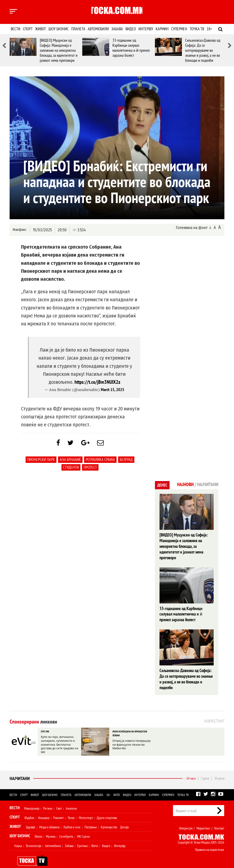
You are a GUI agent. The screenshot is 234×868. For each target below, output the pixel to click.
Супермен (179, 29)
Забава (117, 29)
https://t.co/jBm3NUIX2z (97, 382)
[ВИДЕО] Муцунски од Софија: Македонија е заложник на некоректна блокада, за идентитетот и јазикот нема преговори (59, 50)
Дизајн (125, 819)
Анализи (71, 800)
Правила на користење (210, 842)
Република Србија (100, 461)
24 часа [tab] (191, 770)
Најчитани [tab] (207, 484)
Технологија (33, 838)
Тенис (71, 810)
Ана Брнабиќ (70, 461)
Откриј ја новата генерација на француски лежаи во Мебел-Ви (132, 736)
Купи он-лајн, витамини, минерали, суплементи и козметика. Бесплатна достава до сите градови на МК (60, 736)
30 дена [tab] (219, 770)
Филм (38, 828)
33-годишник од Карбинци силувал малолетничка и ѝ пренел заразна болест (131, 48)
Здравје (31, 819)
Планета (78, 29)
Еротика (82, 838)
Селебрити (66, 828)
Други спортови (107, 810)
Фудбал (29, 810)
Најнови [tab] (184, 484)
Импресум (186, 820)
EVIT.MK (45, 723)
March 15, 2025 (113, 390)
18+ (209, 29)
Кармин (162, 29)
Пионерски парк (41, 461)
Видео (131, 29)
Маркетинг (203, 820)
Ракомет (58, 810)
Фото (117, 787)
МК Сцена (83, 828)
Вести (16, 29)
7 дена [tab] (205, 770)
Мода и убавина (49, 819)
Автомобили (98, 29)
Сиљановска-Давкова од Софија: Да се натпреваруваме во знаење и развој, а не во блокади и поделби (203, 50)
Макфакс (20, 230)
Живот (41, 29)
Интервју (146, 29)
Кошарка (44, 810)
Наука (18, 838)
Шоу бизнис (59, 29)
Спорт (28, 29)
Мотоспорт (86, 810)
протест (90, 468)
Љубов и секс (72, 819)
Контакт (219, 820)
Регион (48, 800)
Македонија (32, 800)
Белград (126, 461)
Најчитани (20, 770)
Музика (51, 828)
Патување (91, 819)
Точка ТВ (197, 29)
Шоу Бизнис (20, 828)
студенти (71, 468)
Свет (59, 800)
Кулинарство (109, 819)
